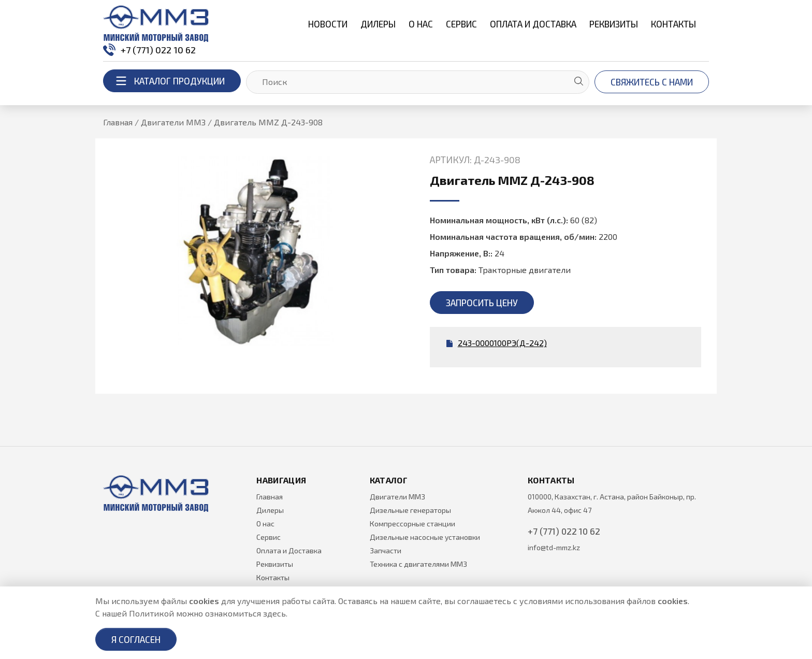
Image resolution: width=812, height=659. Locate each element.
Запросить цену (482, 303)
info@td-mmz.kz (554, 547)
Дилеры (378, 24)
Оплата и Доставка (533, 24)
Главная (270, 497)
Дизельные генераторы (410, 510)
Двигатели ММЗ (397, 497)
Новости (328, 24)
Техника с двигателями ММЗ (418, 564)
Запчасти (386, 550)
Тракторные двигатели (525, 270)
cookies (204, 601)
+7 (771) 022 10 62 (149, 50)
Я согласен (136, 639)
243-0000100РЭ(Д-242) (497, 343)
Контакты (673, 24)
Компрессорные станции (412, 524)
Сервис (461, 24)
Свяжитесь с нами (652, 82)
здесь (274, 613)
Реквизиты (614, 24)
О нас (421, 24)
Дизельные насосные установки (425, 537)
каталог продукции (166, 81)
